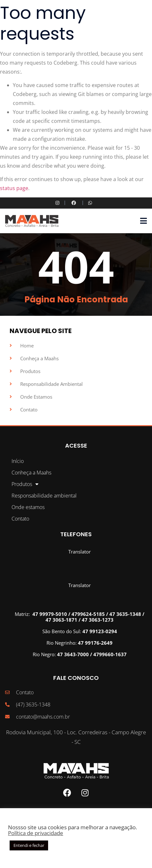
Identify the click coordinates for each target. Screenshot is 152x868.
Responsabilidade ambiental (44, 496)
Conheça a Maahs (31, 473)
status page (14, 188)
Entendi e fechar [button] (29, 845)
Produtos (25, 484)
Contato (20, 519)
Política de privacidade (36, 833)
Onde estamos (28, 507)
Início (18, 461)
